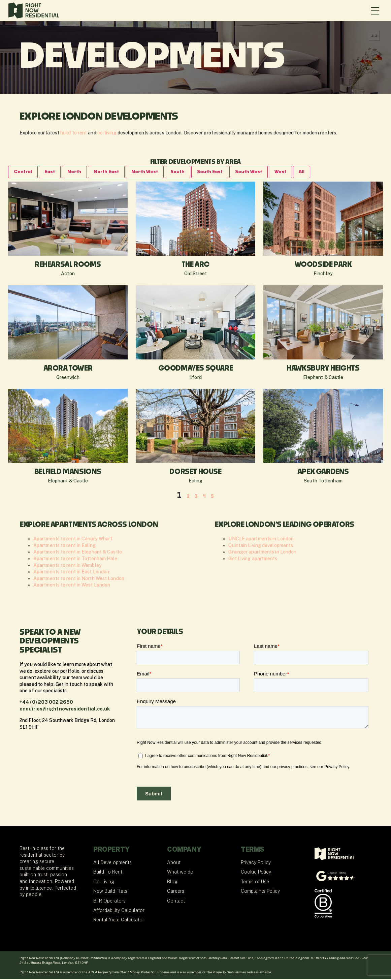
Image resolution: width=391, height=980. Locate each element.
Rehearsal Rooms (68, 266)
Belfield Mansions (68, 473)
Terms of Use (255, 883)
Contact (176, 902)
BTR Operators (109, 902)
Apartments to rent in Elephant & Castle (78, 553)
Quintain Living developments (261, 546)
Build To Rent (108, 873)
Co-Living (104, 883)
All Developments (112, 863)
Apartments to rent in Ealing (64, 546)
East (53, 172)
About (174, 863)
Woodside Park (323, 266)
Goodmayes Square (196, 370)
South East (224, 172)
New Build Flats (110, 892)
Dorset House (195, 473)
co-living (107, 133)
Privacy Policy (256, 863)
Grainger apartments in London (262, 553)
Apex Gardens (323, 473)
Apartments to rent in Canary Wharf (73, 540)
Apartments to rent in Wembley (68, 566)
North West (154, 172)
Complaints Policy (260, 892)
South (189, 172)
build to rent (74, 133)
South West (266, 172)
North (78, 172)
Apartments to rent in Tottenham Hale (75, 560)
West (300, 172)
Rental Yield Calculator (119, 921)
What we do (180, 873)
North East (113, 172)
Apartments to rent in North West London (79, 579)
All (322, 172)
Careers (176, 892)
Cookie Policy (256, 873)
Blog (172, 883)
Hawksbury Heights (323, 370)
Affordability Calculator (119, 911)
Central (24, 172)
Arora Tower (68, 370)
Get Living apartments (253, 560)
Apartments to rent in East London (71, 573)
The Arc (195, 266)
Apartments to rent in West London (72, 586)
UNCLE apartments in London (261, 540)
